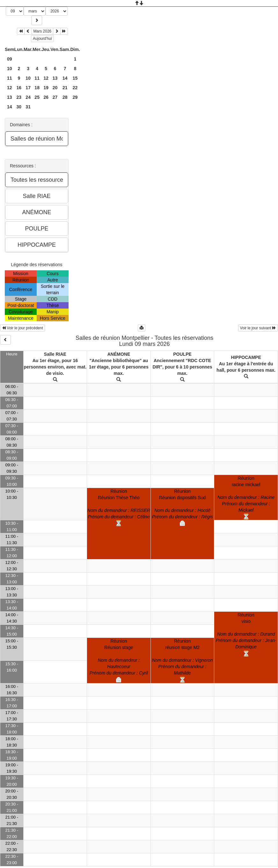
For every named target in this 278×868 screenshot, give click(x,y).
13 (55, 78)
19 (46, 88)
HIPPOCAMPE (246, 357)
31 (28, 107)
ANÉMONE (119, 354)
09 (10, 59)
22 (75, 88)
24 (28, 97)
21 (65, 88)
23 (19, 97)
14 (65, 78)
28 (65, 97)
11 (10, 78)
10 (10, 69)
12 (46, 78)
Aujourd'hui (42, 39)
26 (46, 97)
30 (19, 107)
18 (37, 88)
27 (55, 97)
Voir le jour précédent (22, 328)
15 (75, 78)
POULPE (182, 354)
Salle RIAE (55, 354)
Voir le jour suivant (258, 328)
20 (55, 88)
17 (28, 88)
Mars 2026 (43, 31)
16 (19, 88)
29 (75, 97)
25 (37, 97)
